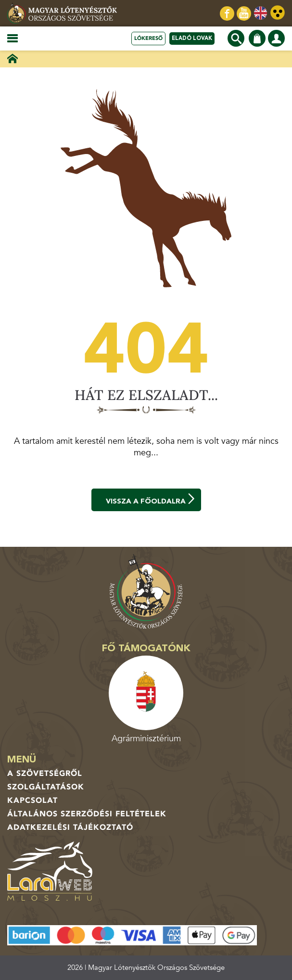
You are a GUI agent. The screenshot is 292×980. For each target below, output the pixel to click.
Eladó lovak (192, 38)
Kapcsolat (32, 800)
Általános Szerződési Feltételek (87, 814)
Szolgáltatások (46, 787)
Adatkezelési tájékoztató (70, 827)
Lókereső (148, 38)
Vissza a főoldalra (151, 500)
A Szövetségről (45, 774)
